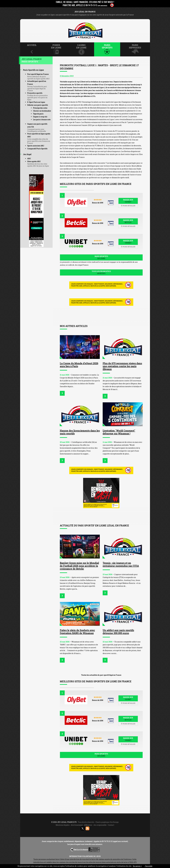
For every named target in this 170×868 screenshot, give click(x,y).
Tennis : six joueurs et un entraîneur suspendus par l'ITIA (121, 564)
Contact (111, 825)
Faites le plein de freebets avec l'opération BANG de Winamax (77, 632)
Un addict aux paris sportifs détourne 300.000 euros (118, 632)
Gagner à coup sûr (40, 117)
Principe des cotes (40, 108)
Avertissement (77, 825)
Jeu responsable (100, 825)
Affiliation (88, 825)
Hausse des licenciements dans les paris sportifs (80, 432)
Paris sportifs (101, 257)
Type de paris (38, 114)
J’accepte (149, 866)
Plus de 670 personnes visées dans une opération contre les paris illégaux (122, 366)
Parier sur (128, 201)
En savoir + (137, 866)
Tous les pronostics (101, 272)
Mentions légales (63, 825)
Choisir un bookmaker (42, 111)
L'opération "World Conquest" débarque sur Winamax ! (119, 432)
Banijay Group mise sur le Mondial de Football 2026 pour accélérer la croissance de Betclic (79, 566)
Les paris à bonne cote (42, 120)
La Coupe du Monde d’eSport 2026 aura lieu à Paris (79, 365)
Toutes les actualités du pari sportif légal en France (101, 675)
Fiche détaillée (128, 206)
